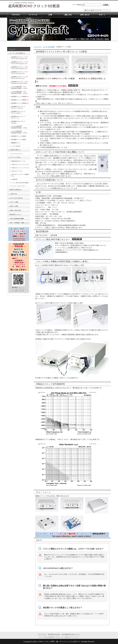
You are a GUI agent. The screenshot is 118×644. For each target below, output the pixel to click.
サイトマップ (97, 10)
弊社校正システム (16, 214)
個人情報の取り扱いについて (71, 634)
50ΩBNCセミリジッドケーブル (20, 164)
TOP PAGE (16, 15)
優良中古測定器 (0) (16, 190)
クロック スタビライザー (18, 186)
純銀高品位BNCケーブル (18, 161)
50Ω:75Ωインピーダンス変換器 (20, 175)
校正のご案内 (14, 206)
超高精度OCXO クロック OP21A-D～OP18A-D (18, 107)
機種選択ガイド (16, 143)
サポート (102, 15)
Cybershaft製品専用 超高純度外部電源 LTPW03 (19, 87)
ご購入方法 (13, 194)
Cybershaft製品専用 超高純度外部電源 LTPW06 (19, 92)
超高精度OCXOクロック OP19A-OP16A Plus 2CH (20, 78)
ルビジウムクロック (17, 154)
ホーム (88, 10)
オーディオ (33, 15)
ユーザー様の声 (16, 146)
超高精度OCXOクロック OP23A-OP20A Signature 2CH (20, 68)
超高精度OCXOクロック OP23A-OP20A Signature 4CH (20, 63)
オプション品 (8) (15, 157)
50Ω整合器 (14, 179)
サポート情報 (14, 202)
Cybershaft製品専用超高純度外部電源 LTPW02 (19, 127)
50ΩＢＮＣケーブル (17, 171)
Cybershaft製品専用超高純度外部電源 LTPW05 (19, 132)
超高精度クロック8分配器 (20, 96)
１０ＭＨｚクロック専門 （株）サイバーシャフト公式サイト (59, 642)
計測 (50, 15)
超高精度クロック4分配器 (20, 100)
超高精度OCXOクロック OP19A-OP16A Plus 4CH (20, 73)
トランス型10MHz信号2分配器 (20, 183)
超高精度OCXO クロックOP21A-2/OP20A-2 (18, 112)
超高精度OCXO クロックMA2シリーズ (18, 117)
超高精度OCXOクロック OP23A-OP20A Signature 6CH (20, 58)
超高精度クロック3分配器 (20, 103)
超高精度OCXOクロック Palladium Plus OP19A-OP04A (20, 82)
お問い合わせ (85, 15)
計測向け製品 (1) (15, 150)
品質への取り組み (16, 210)
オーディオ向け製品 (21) (18, 53)
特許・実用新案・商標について (20, 223)
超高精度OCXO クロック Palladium (18, 122)
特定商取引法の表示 (54, 634)
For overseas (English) (16, 198)
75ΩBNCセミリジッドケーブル (20, 168)
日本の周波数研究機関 (17, 219)
